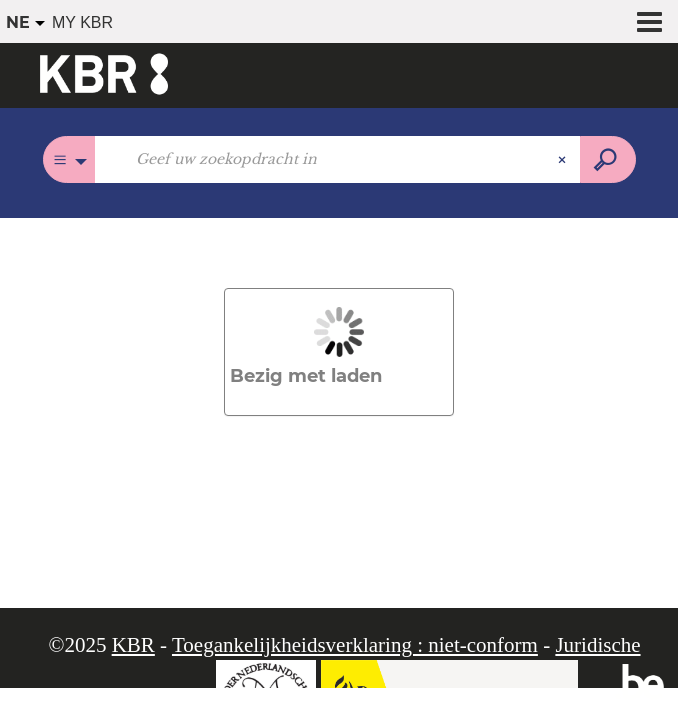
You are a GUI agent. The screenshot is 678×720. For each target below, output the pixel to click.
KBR (133, 645)
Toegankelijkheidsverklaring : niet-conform (355, 645)
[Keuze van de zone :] (69, 159)
